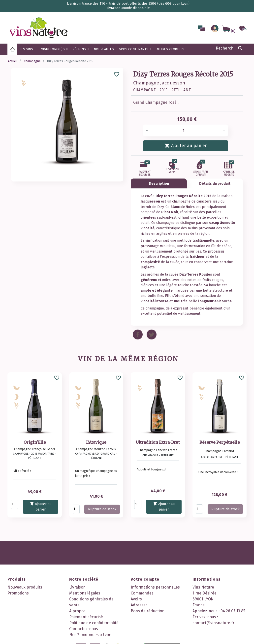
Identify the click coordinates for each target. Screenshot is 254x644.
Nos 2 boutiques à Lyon (90, 635)
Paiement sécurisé (86, 617)
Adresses (139, 605)
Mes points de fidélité (150, 623)
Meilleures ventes (24, 599)
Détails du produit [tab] (215, 184)
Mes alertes (141, 617)
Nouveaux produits (25, 587)
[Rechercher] (230, 48)
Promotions (18, 593)
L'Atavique (96, 442)
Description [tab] (159, 184)
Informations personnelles (155, 587)
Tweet (152, 335)
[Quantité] (185, 130)
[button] (81, 49)
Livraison (77, 587)
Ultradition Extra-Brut (158, 442)
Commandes (142, 593)
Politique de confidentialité (94, 623)
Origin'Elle (35, 442)
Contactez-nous (84, 629)
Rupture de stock (102, 509)
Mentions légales (85, 593)
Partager (138, 335)
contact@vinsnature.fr (213, 623)
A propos (77, 611)
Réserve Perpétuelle (220, 442)
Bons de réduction (148, 611)
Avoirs (136, 599)
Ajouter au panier (185, 145)
